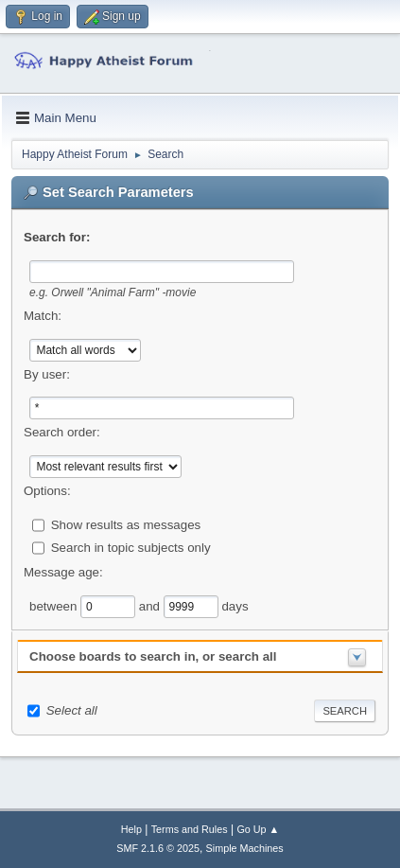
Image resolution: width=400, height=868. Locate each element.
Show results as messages (126, 525)
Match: (43, 316)
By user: (47, 374)
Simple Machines (245, 848)
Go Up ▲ (258, 829)
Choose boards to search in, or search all (153, 656)
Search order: (62, 432)
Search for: (57, 237)
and (151, 606)
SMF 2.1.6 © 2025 (158, 848)
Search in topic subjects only (131, 548)
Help (131, 829)
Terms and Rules (190, 829)
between (55, 606)
